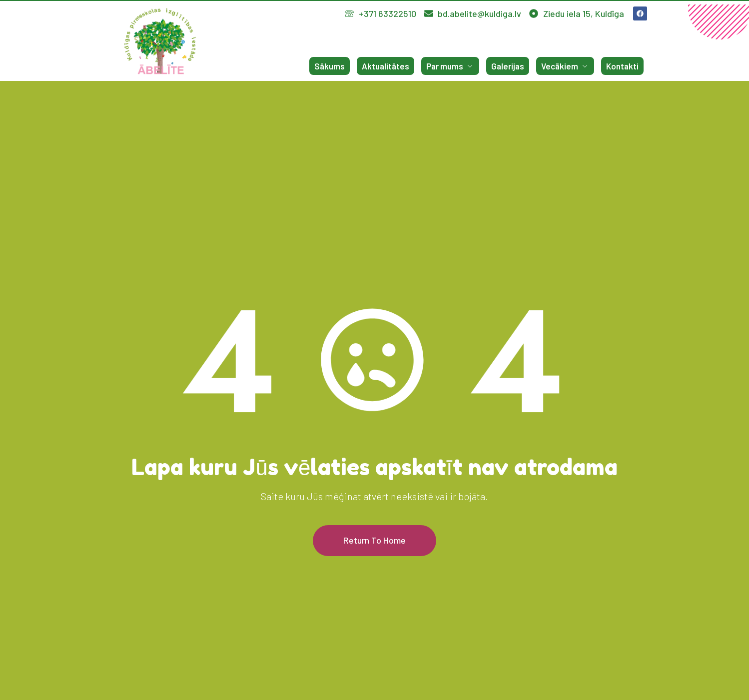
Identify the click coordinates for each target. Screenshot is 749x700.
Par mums (450, 66)
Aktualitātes (385, 66)
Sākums (330, 66)
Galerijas (508, 66)
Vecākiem (565, 66)
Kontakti (622, 66)
